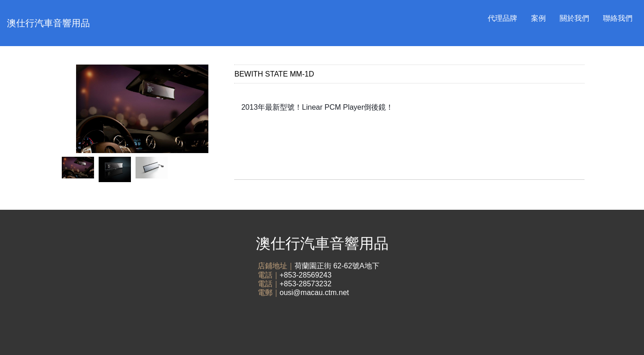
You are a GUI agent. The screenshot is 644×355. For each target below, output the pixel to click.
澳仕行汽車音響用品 (48, 23)
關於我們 (574, 18)
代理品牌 (502, 18)
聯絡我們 (618, 18)
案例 (538, 18)
